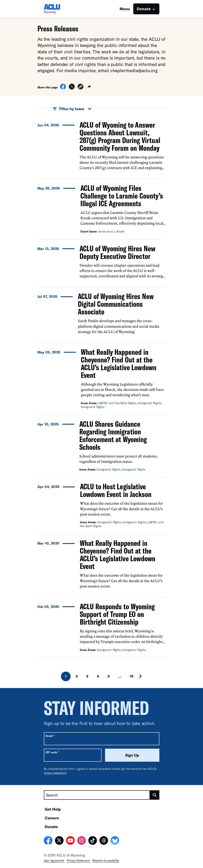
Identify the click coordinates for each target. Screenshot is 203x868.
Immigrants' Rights (149, 403)
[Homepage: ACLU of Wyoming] (59, 9)
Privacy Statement (78, 861)
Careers (52, 818)
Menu (125, 9)
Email (50, 736)
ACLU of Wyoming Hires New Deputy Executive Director (117, 252)
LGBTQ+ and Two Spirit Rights (117, 403)
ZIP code (52, 752)
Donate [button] (144, 9)
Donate (51, 827)
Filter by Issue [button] (72, 109)
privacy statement (55, 773)
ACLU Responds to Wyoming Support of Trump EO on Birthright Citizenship (117, 614)
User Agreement (54, 861)
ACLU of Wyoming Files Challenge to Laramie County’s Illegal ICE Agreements (122, 196)
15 (132, 676)
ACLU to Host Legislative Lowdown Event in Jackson (116, 490)
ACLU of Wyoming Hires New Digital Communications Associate (116, 304)
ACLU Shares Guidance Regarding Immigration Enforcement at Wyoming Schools (113, 435)
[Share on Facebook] (63, 88)
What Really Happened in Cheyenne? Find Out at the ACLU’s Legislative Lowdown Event (119, 363)
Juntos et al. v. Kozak (111, 231)
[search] (155, 795)
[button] (81, 87)
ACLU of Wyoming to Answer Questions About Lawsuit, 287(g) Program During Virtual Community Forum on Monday (120, 136)
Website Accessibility (106, 861)
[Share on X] (72, 88)
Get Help (53, 809)
